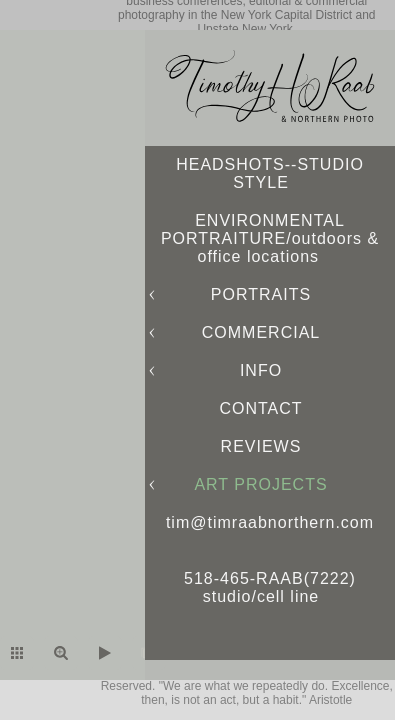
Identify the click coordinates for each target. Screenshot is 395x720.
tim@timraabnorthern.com (270, 522)
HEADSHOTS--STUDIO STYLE (270, 173)
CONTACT (260, 408)
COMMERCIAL (261, 332)
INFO (261, 370)
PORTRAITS (261, 294)
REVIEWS (261, 446)
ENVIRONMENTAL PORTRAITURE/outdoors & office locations (270, 238)
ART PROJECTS (260, 484)
